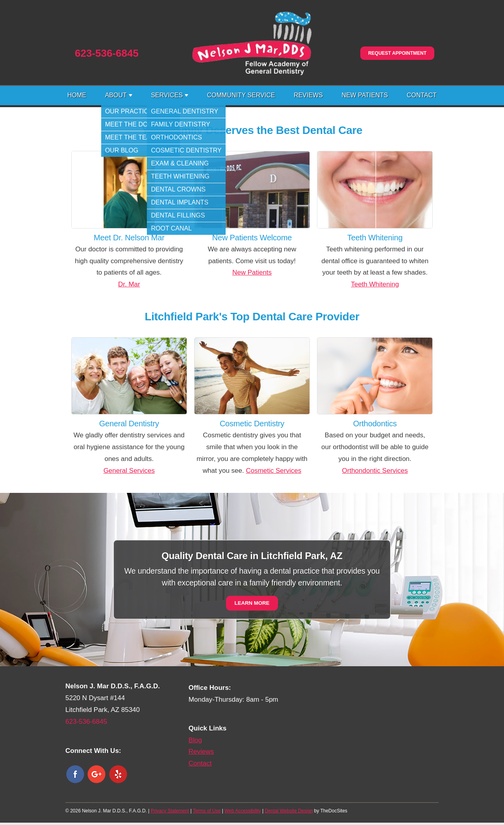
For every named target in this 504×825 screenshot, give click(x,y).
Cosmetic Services (273, 471)
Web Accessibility (243, 811)
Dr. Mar (129, 284)
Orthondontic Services (375, 471)
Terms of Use (207, 811)
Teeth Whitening (375, 284)
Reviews (308, 95)
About (116, 95)
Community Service (241, 95)
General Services (129, 471)
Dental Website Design (289, 811)
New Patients (365, 95)
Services (167, 95)
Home (77, 95)
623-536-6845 (107, 53)
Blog (195, 740)
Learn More (252, 603)
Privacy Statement (170, 811)
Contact (422, 95)
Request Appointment (397, 53)
